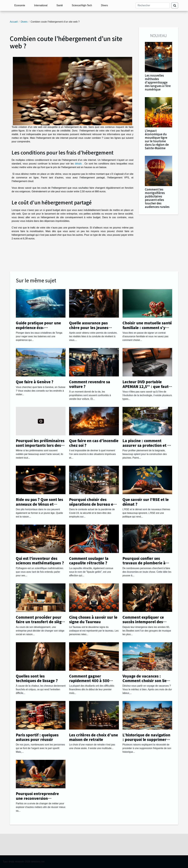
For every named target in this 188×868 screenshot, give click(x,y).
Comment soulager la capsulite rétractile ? (89, 560)
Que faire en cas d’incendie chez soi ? (94, 443)
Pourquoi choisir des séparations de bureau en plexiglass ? (92, 504)
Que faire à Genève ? (35, 382)
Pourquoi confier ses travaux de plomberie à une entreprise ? (144, 563)
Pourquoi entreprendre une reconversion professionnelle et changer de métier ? (40, 800)
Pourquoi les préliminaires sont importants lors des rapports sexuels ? (40, 445)
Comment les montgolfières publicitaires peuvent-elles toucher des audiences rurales (157, 198)
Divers (104, 5)
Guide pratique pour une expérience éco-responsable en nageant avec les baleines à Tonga (39, 330)
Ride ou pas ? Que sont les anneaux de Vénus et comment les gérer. (39, 504)
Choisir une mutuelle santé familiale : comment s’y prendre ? (147, 327)
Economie (20, 5)
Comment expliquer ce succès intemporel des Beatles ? (143, 622)
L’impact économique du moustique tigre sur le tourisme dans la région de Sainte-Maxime (157, 139)
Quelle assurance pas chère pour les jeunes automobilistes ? (89, 327)
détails (78, 164)
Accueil (14, 22)
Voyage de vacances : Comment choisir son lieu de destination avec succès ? (147, 683)
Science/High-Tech (82, 5)
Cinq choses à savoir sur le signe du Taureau (93, 619)
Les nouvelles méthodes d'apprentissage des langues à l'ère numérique (158, 82)
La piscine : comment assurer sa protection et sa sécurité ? (147, 445)
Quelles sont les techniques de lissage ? (37, 678)
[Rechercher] (153, 5)
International (41, 5)
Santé (60, 5)
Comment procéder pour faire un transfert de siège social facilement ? (40, 622)
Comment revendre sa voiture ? (90, 384)
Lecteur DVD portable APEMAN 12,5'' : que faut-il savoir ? (147, 386)
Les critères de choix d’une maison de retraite (94, 737)
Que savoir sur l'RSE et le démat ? (146, 502)
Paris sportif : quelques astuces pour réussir (37, 737)
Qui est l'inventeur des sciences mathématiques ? (40, 560)
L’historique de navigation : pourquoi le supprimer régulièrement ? (146, 739)
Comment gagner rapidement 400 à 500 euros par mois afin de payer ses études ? (90, 683)
